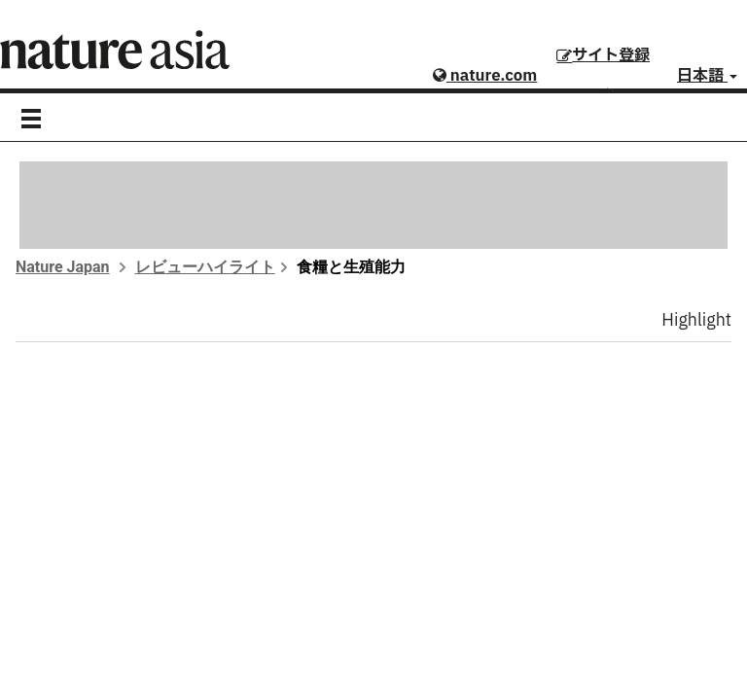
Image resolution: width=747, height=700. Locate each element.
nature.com (485, 76)
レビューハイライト (205, 267)
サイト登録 (603, 55)
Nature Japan (63, 267)
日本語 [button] (707, 76)
